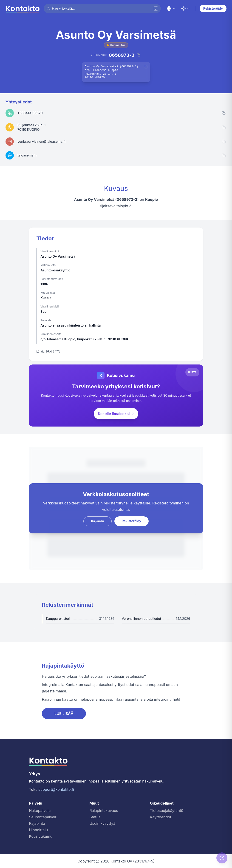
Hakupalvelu (40, 811)
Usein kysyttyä (102, 823)
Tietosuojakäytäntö (167, 811)
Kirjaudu (98, 521)
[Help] (222, 858)
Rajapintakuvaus (104, 811)
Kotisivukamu (41, 836)
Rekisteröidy (213, 8)
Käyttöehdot (161, 817)
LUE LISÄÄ (64, 714)
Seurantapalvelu (43, 817)
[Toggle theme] (185, 9)
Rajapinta (37, 823)
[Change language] (171, 9)
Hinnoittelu (38, 830)
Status (95, 817)
